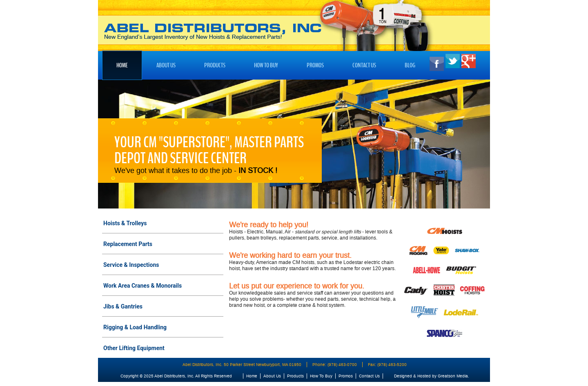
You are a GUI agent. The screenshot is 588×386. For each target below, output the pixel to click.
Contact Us (364, 65)
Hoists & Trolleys (125, 223)
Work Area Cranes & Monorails (143, 286)
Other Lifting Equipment (134, 348)
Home (122, 65)
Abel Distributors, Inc (213, 32)
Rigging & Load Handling (135, 327)
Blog (410, 65)
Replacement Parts (128, 244)
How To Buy (266, 65)
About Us (166, 65)
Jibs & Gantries (123, 306)
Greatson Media (453, 376)
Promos (315, 65)
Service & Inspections (131, 265)
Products (215, 65)
